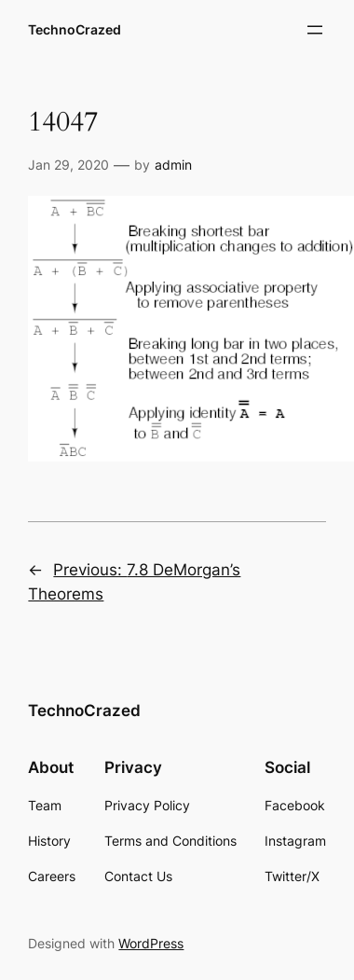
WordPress (151, 943)
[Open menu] (315, 30)
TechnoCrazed (75, 29)
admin (173, 165)
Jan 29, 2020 (68, 165)
